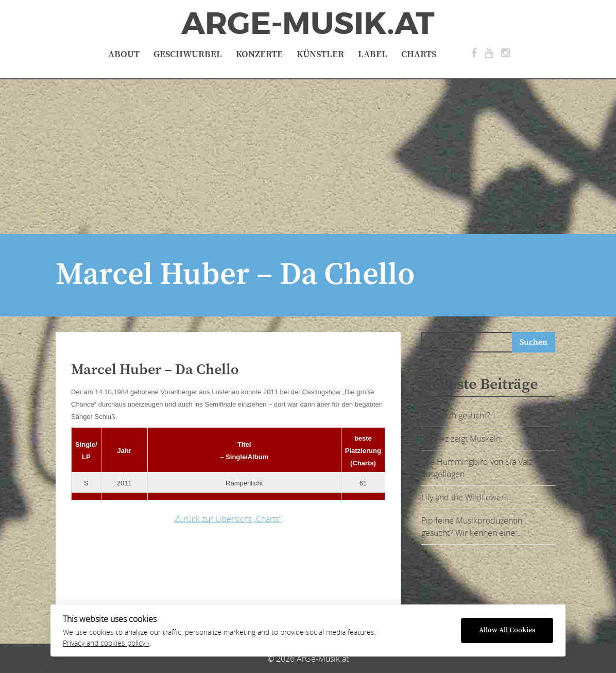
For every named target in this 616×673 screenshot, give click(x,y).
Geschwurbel (188, 54)
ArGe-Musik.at (308, 24)
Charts (419, 54)
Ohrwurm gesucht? (456, 415)
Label (373, 54)
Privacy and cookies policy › (106, 643)
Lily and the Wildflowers (465, 497)
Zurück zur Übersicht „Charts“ (228, 519)
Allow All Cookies (507, 630)
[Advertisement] (308, 157)
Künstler (320, 54)
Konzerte (259, 54)
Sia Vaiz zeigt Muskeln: (462, 439)
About (124, 54)
